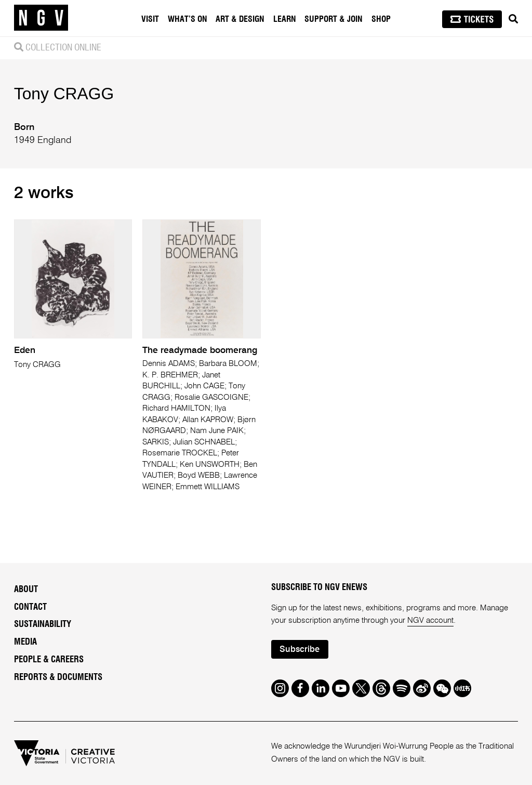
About (26, 590)
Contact (30, 607)
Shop (381, 19)
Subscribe (300, 650)
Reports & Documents (58, 677)
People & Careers (49, 660)
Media (25, 642)
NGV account (430, 620)
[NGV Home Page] (41, 18)
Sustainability (43, 624)
